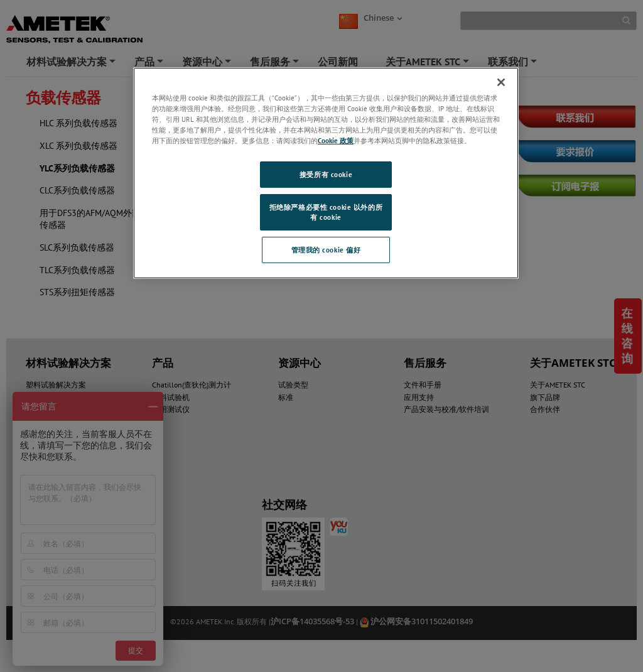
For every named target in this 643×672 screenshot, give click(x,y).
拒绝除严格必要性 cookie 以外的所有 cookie (326, 212)
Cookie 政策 (336, 140)
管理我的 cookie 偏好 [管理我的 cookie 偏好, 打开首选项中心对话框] (326, 250)
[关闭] (501, 82)
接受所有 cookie (326, 174)
